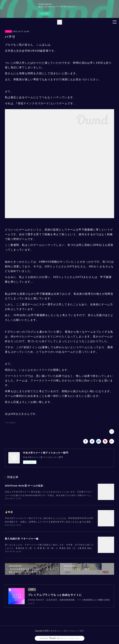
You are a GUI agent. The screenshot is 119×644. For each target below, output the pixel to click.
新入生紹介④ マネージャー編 (22, 539)
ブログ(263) (10, 423)
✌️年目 (9, 512)
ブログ (8, 31)
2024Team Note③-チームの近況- (24, 486)
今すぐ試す (45, 14)
